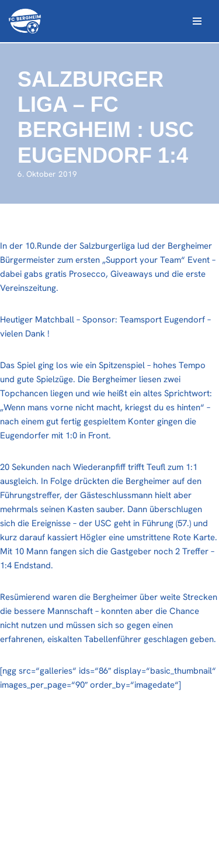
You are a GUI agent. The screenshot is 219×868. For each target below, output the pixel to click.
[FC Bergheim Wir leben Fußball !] (25, 21)
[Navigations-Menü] (197, 21)
